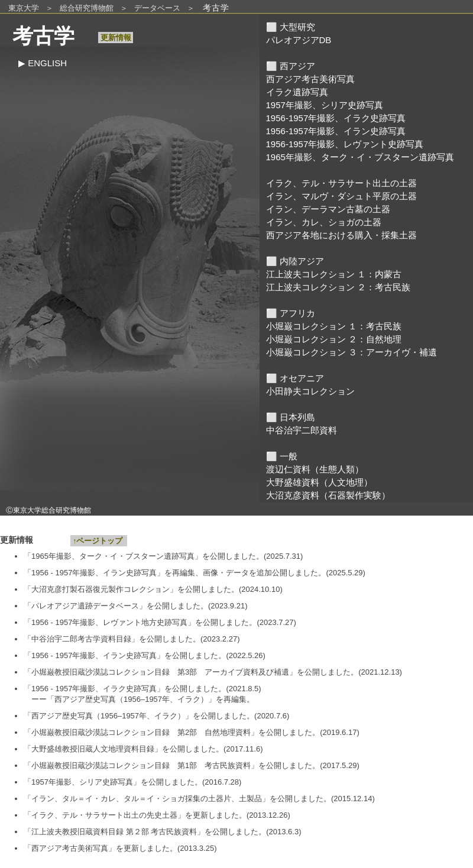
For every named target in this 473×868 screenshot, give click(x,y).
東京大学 (24, 8)
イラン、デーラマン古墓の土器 (328, 209)
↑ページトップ (98, 541)
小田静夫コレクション (310, 391)
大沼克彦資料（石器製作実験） (328, 495)
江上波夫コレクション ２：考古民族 (338, 287)
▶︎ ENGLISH (43, 63)
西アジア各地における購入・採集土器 (341, 235)
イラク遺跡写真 (297, 92)
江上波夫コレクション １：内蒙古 (334, 274)
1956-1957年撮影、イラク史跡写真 (336, 118)
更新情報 (116, 38)
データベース (157, 8)
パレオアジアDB (299, 40)
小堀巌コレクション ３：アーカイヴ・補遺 (351, 352)
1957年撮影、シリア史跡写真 (325, 105)
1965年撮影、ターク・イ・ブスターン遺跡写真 (360, 157)
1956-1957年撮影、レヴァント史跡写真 (345, 144)
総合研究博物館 (87, 8)
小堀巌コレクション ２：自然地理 (334, 339)
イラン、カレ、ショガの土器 (324, 222)
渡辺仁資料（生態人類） (315, 469)
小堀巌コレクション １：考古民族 (334, 326)
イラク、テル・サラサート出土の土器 (341, 183)
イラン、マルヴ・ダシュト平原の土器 (341, 196)
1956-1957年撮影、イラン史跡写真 (336, 131)
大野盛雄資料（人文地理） (319, 482)
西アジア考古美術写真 (310, 79)
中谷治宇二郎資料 (302, 430)
